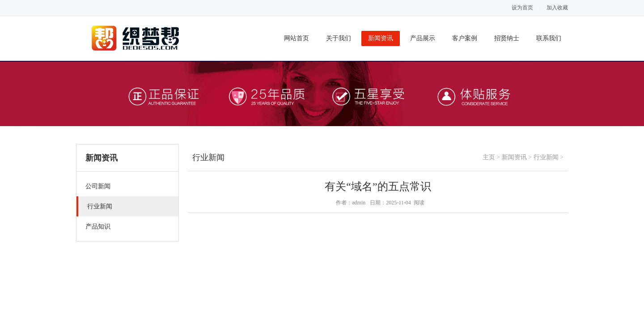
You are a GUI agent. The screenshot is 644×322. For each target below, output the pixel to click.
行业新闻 (100, 206)
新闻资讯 (381, 38)
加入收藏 (557, 8)
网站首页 (297, 38)
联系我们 (549, 38)
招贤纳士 (507, 38)
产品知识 (98, 227)
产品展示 (423, 38)
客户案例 (465, 38)
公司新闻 (98, 186)
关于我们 (339, 38)
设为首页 (522, 8)
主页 (489, 157)
